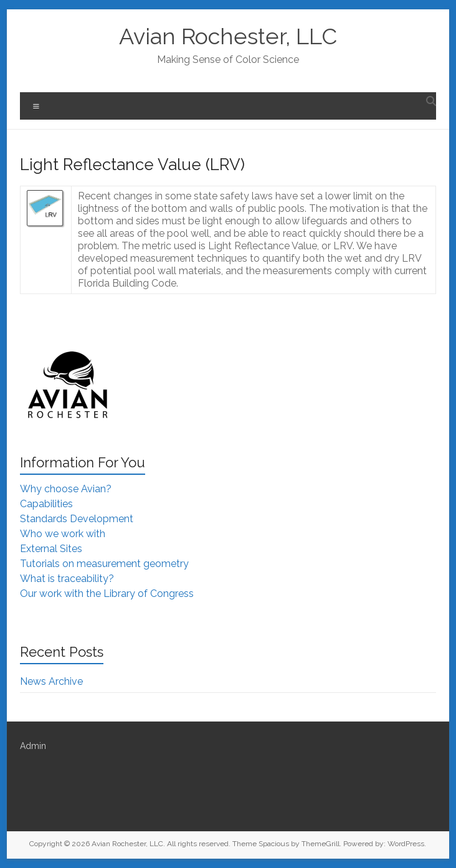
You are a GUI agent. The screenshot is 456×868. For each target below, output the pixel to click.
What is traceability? (67, 579)
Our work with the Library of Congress (107, 594)
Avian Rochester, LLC (228, 36)
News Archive (51, 681)
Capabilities (46, 504)
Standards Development (77, 519)
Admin (33, 746)
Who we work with (63, 534)
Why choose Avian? (66, 489)
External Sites (51, 549)
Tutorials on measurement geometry (104, 564)
